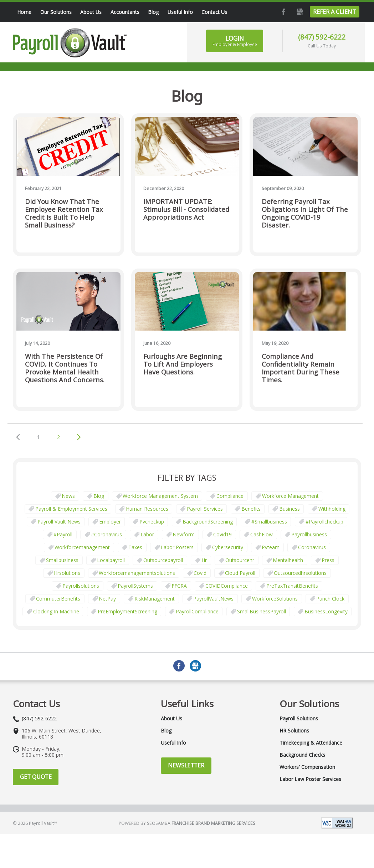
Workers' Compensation (307, 767)
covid (200, 573)
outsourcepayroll (163, 560)
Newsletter (186, 765)
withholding (332, 509)
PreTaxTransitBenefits (292, 586)
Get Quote (36, 777)
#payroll (63, 534)
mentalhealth (288, 560)
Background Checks (302, 755)
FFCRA (179, 586)
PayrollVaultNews (213, 599)
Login (235, 41)
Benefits (251, 509)
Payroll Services (205, 509)
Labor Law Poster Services (310, 779)
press (328, 560)
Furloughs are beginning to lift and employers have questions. (183, 364)
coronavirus (312, 547)
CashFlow (262, 534)
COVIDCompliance (227, 586)
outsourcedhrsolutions (300, 573)
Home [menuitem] (24, 12)
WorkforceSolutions (275, 599)
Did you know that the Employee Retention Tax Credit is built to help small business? (64, 213)
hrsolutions (67, 573)
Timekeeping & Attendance (311, 743)
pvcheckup (152, 522)
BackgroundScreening (208, 522)
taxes (135, 547)
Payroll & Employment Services (71, 509)
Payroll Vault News (59, 522)
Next (79, 437)
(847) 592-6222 (322, 37)
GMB (299, 12)
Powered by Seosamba (187, 823)
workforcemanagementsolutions (137, 573)
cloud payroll (240, 573)
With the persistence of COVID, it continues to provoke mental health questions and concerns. (65, 368)
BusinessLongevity (326, 611)
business (290, 509)
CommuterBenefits (58, 599)
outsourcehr (240, 560)
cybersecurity (228, 547)
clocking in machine (56, 611)
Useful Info (173, 743)
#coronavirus (106, 534)
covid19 (222, 534)
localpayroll (111, 560)
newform (184, 534)
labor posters (177, 547)
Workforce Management (290, 496)
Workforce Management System (160, 496)
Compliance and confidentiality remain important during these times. (301, 368)
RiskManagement (155, 599)
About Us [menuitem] (91, 12)
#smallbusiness (269, 522)
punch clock (330, 599)
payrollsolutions (81, 586)
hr (204, 560)
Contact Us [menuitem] (214, 12)
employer (110, 522)
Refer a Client (335, 12)
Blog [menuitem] (153, 12)
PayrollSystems (135, 586)
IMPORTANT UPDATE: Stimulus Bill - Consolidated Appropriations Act (186, 210)
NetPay (107, 599)
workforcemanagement (82, 547)
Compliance (230, 496)
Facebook (283, 12)
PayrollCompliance (197, 611)
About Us (171, 719)
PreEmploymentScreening (127, 611)
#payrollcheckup (324, 522)
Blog (99, 496)
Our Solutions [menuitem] (56, 12)
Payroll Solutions (299, 719)
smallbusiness (62, 560)
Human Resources (147, 509)
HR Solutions (294, 731)
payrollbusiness (309, 534)
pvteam (271, 547)
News (68, 496)
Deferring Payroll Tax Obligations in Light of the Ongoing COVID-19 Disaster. (305, 213)
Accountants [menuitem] (125, 12)
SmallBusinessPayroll (262, 611)
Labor (147, 534)
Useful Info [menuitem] (180, 12)
